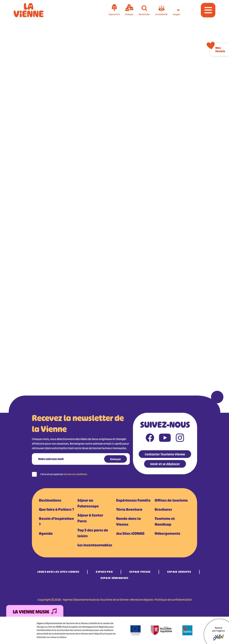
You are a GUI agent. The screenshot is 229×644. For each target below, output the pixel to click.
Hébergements (168, 534)
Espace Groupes (179, 572)
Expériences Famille (133, 500)
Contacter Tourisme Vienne (165, 454)
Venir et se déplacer (165, 464)
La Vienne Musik (35, 612)
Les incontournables (95, 545)
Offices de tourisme (171, 500)
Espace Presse (140, 572)
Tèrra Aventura (129, 510)
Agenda (46, 534)
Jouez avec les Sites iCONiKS (58, 572)
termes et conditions (75, 474)
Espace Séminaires (115, 578)
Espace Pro (104, 572)
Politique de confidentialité (173, 600)
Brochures (163, 510)
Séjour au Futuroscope (88, 503)
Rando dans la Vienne (128, 522)
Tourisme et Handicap (165, 522)
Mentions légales (142, 600)
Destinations (50, 500)
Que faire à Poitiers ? (56, 510)
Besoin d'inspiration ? (56, 522)
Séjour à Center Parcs (90, 518)
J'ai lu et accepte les (64, 474)
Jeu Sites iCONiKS (130, 534)
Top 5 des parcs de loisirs (93, 533)
